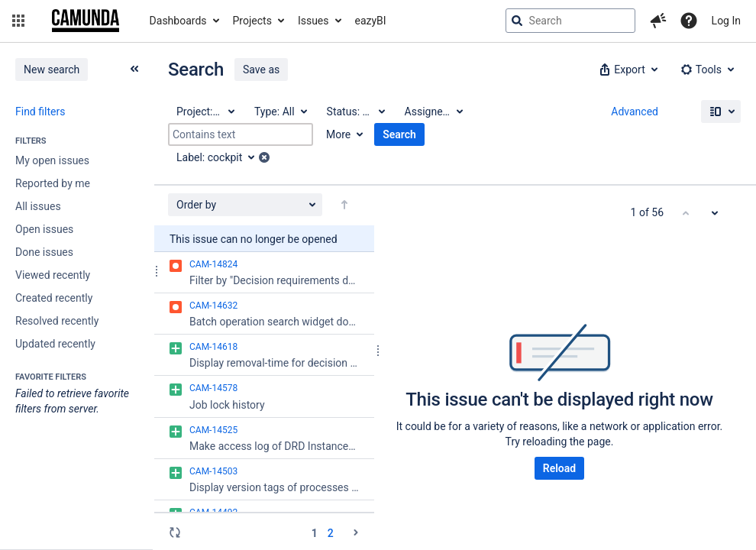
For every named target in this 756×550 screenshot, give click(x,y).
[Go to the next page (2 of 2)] (356, 532)
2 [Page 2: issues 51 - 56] (331, 533)
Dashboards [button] (178, 21)
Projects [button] (252, 21)
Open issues (44, 229)
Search (399, 134)
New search (52, 70)
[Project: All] (205, 112)
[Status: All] (355, 112)
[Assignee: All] (433, 112)
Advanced (635, 112)
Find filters (40, 112)
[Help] (689, 21)
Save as (261, 70)
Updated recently (55, 344)
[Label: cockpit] (221, 157)
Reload (559, 468)
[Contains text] (241, 134)
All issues (38, 206)
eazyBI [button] (371, 21)
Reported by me (53, 183)
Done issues (44, 252)
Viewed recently (53, 275)
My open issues (52, 160)
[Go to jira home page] (86, 21)
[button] (18, 21)
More (338, 134)
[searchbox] (570, 21)
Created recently (54, 298)
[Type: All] (280, 112)
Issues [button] (313, 21)
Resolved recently (57, 321)
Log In (726, 21)
